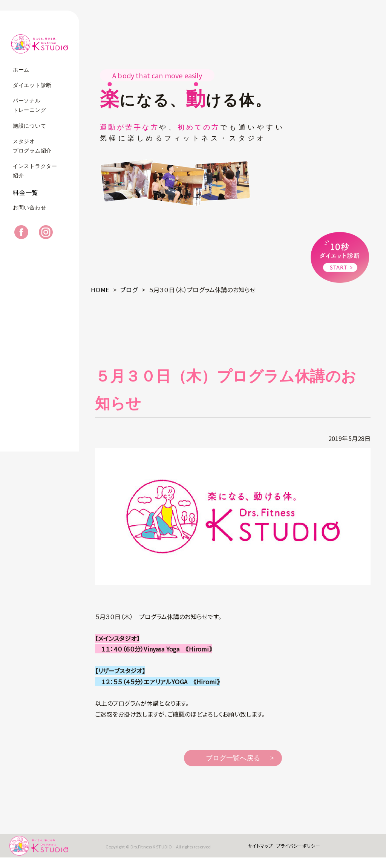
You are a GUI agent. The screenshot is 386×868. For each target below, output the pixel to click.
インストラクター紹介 (35, 171)
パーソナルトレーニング (29, 105)
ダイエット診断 (32, 85)
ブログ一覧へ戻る (233, 758)
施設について (29, 126)
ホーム (21, 70)
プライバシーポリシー (291, 851)
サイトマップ (253, 851)
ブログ (129, 290)
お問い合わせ (29, 218)
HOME (100, 290)
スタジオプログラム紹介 (32, 146)
